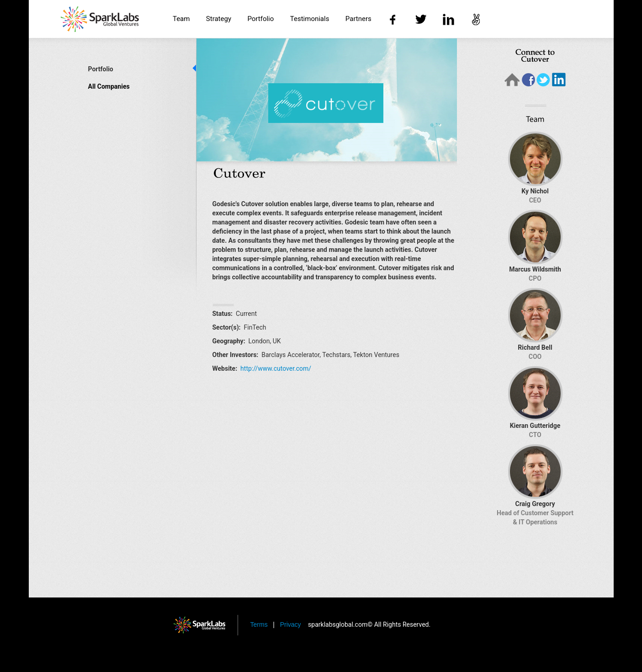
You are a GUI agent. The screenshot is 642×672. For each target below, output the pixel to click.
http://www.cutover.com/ (276, 368)
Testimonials (310, 19)
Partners (358, 19)
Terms (260, 624)
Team (181, 19)
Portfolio (260, 19)
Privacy (292, 624)
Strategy (219, 19)
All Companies (109, 86)
